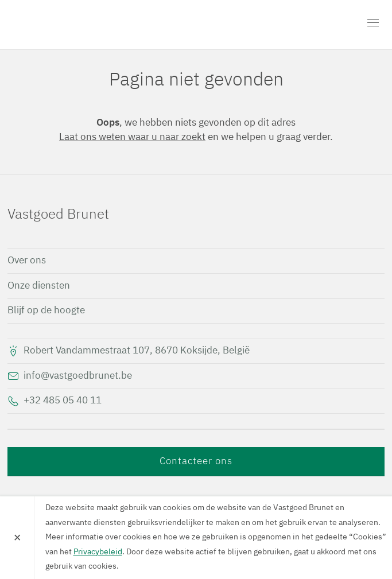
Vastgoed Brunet (73, 25)
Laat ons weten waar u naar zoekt (132, 137)
